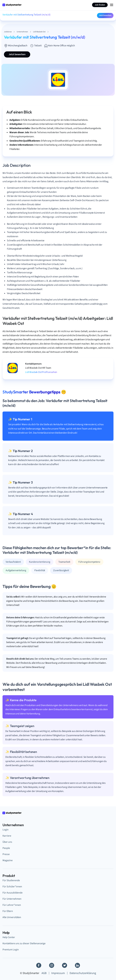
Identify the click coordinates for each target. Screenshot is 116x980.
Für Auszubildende (13, 893)
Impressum (58, 973)
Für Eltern (8, 911)
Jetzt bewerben (105, 15)
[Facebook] (39, 965)
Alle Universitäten (12, 917)
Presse (6, 854)
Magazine (8, 860)
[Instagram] (52, 965)
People (6, 848)
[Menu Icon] (112, 5)
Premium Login (11, 950)
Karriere (7, 836)
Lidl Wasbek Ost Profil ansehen (41, 372)
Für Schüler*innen (12, 887)
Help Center (9, 937)
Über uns (7, 842)
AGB (44, 973)
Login (6, 830)
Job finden (100, 5)
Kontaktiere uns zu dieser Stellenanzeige (24, 943)
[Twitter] (65, 965)
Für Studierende (11, 880)
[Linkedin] (77, 965)
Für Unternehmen (12, 899)
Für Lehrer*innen (12, 905)
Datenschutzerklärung (83, 973)
